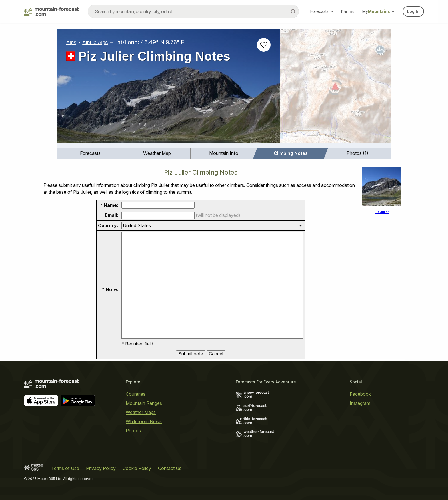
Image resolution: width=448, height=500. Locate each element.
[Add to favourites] (264, 45)
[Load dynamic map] (335, 88)
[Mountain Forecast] (51, 11)
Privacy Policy (101, 469)
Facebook (360, 394)
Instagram (360, 403)
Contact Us (170, 469)
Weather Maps (141, 412)
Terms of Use (65, 469)
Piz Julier (382, 212)
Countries (136, 394)
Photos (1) (357, 153)
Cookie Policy (137, 469)
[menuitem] (91, 153)
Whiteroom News (144, 421)
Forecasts (322, 11)
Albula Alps (95, 42)
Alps (71, 42)
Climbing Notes (291, 153)
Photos (348, 12)
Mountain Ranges (144, 403)
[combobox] (193, 11)
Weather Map (157, 153)
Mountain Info (224, 153)
